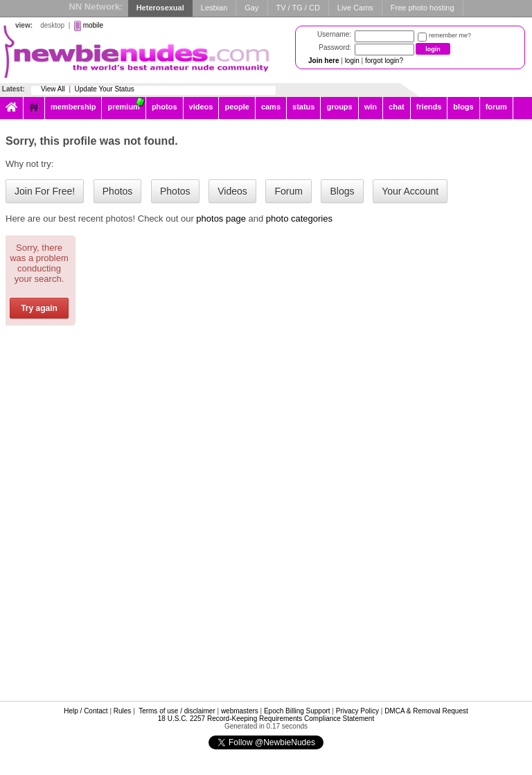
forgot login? (384, 61)
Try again (39, 308)
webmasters (240, 711)
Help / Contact (86, 711)
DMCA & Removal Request (426, 711)
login (352, 61)
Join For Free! (45, 191)
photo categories (299, 219)
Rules (123, 711)
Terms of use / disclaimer (177, 711)
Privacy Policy (357, 711)
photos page (221, 219)
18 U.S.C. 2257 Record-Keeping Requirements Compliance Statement (266, 719)
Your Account (410, 191)
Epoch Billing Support (297, 711)
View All (53, 89)
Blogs (342, 191)
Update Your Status (105, 89)
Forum (288, 191)
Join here (323, 61)
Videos (232, 191)
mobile (93, 25)
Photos (118, 191)
